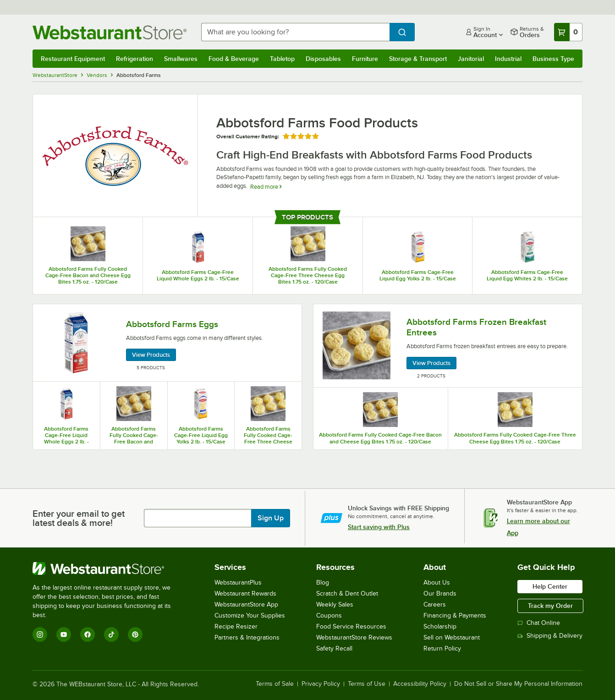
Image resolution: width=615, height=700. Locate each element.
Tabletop (282, 59)
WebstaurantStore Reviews (354, 637)
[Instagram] (40, 634)
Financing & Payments (455, 615)
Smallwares (181, 59)
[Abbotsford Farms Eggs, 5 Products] (167, 343)
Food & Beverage (234, 59)
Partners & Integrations (247, 637)
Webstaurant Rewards (245, 593)
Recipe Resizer (236, 626)
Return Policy (442, 648)
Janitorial (471, 59)
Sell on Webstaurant (452, 637)
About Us (437, 582)
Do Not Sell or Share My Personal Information (518, 684)
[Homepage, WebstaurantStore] (110, 32)
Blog (323, 582)
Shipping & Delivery (550, 636)
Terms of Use (367, 684)
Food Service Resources (351, 626)
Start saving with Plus (379, 527)
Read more (266, 187)
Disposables (323, 59)
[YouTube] (64, 634)
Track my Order (550, 606)
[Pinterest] (135, 634)
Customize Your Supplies (250, 615)
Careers (435, 604)
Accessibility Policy (420, 684)
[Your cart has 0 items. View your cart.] (568, 32)
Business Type (553, 59)
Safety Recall (334, 648)
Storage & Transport (418, 59)
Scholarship (440, 626)
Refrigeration (135, 59)
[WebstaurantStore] (108, 569)
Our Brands (440, 593)
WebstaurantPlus (238, 582)
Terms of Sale (275, 684)
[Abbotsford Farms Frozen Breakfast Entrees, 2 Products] (448, 346)
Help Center (550, 586)
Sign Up (271, 518)
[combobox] (295, 32)
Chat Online (539, 623)
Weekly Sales (335, 604)
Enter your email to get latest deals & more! (79, 518)
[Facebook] (88, 634)
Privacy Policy (321, 684)
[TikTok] (111, 634)
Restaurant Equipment (73, 59)
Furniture (365, 59)
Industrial (508, 59)
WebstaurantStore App (246, 604)
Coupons (329, 615)
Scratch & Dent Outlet (347, 593)
